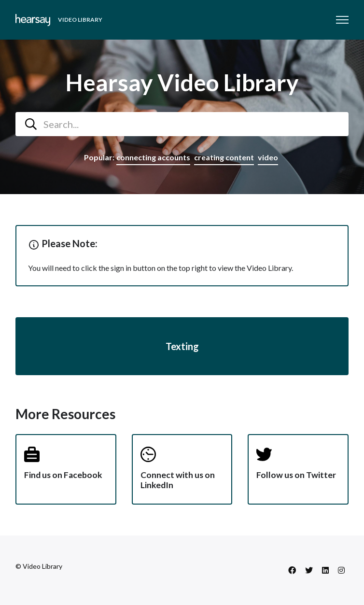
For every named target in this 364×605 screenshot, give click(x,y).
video (268, 157)
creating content (224, 157)
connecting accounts (153, 157)
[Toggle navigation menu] (342, 20)
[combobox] (182, 124)
